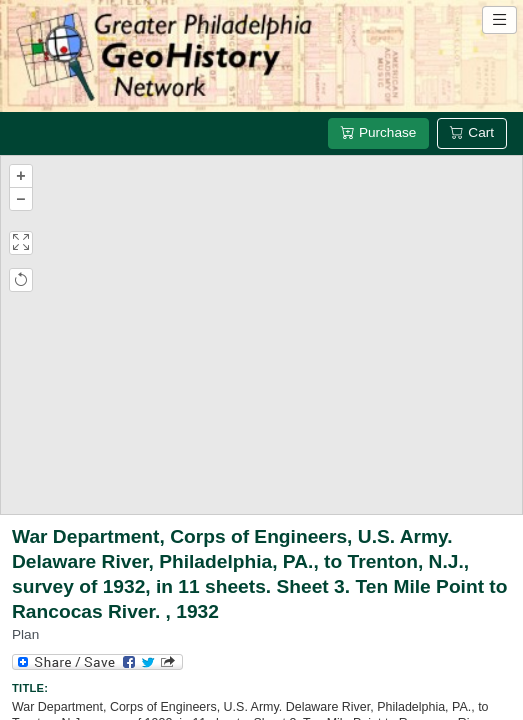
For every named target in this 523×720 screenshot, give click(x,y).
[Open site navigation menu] (499, 20)
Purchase (378, 132)
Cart (472, 132)
